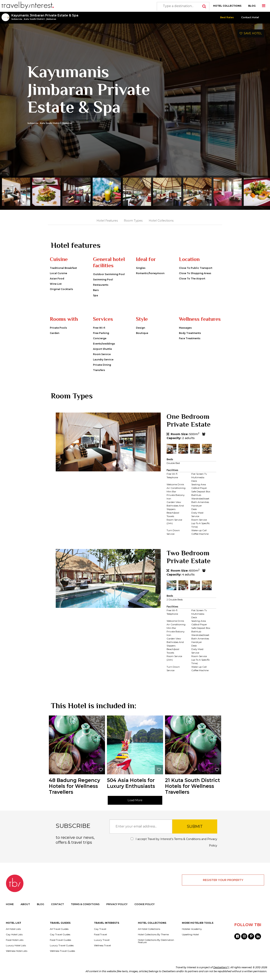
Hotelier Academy (192, 929)
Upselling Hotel (190, 935)
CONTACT (57, 904)
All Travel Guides (59, 929)
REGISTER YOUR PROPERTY (223, 880)
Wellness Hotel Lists (17, 951)
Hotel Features (107, 221)
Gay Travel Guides (60, 935)
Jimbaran (51, 19)
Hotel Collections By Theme (153, 935)
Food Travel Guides (60, 940)
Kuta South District (34, 19)
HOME (10, 904)
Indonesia (17, 19)
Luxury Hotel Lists (16, 945)
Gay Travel (100, 929)
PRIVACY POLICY (117, 904)
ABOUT (25, 904)
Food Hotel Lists (15, 940)
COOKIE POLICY (145, 904)
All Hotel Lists (13, 929)
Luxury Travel (102, 940)
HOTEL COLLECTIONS (227, 6)
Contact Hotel (250, 17)
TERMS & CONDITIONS (85, 904)
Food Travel (100, 935)
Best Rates (227, 17)
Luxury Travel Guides (62, 945)
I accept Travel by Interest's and (174, 842)
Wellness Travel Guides (62, 951)
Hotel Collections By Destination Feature (156, 941)
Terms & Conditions (187, 839)
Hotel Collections (161, 221)
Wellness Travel (102, 945)
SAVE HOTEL (251, 33)
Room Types (133, 221)
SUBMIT (195, 826)
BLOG (252, 6)
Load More (135, 800)
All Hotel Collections (149, 929)
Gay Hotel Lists (14, 935)
